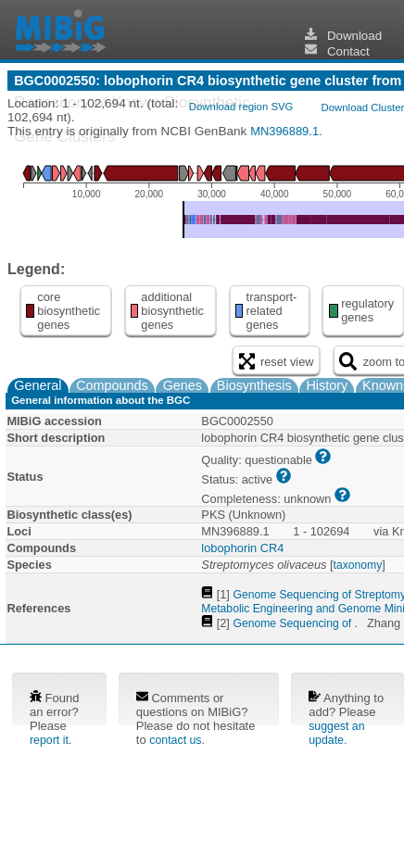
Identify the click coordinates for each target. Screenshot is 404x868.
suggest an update (336, 733)
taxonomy (358, 565)
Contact (337, 51)
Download (344, 36)
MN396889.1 (284, 131)
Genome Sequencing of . (295, 623)
